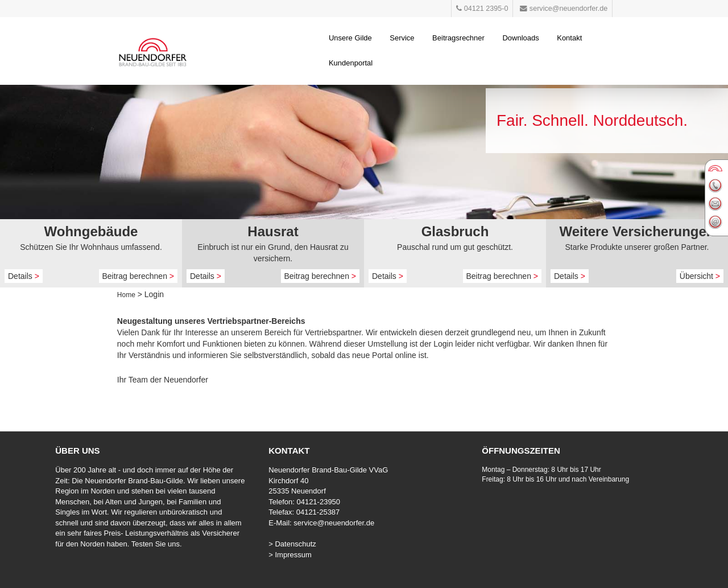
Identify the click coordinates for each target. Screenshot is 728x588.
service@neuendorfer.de (334, 523)
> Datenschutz (292, 544)
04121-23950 (318, 502)
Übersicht (700, 276)
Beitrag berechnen (138, 276)
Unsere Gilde (350, 38)
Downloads (520, 38)
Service (402, 38)
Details (24, 276)
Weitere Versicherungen (637, 231)
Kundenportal (351, 63)
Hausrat (273, 231)
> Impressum (290, 555)
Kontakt (569, 38)
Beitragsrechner (458, 38)
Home (126, 295)
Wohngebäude (91, 231)
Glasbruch (455, 231)
